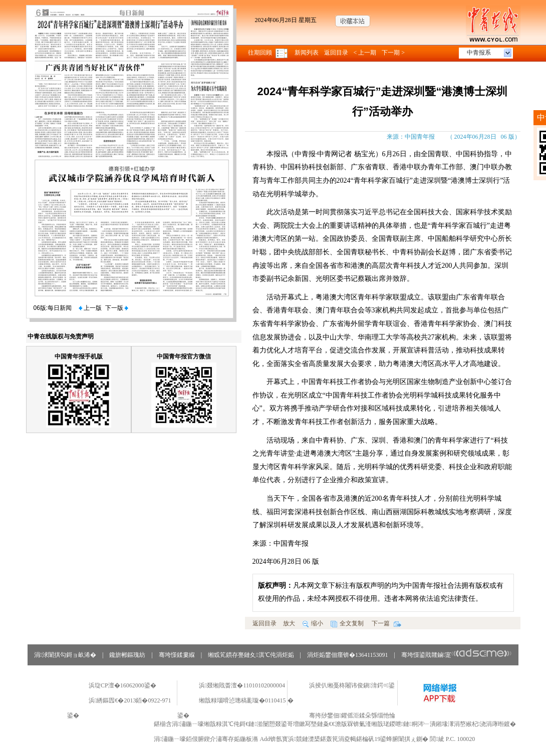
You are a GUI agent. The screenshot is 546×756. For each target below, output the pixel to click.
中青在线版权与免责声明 (61, 336)
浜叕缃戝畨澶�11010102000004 (242, 685)
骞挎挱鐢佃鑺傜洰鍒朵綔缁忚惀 (352, 715)
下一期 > (393, 53)
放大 (289, 623)
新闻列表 (307, 53)
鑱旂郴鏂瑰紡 (127, 655)
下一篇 (386, 623)
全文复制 (347, 623)
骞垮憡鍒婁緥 (177, 655)
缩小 (313, 623)
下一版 (117, 308)
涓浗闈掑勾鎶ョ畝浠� (65, 655)
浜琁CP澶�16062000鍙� (122, 685)
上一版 (90, 308)
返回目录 (336, 53)
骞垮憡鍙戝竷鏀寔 (457, 655)
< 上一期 (365, 53)
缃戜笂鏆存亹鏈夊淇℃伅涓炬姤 (251, 655)
